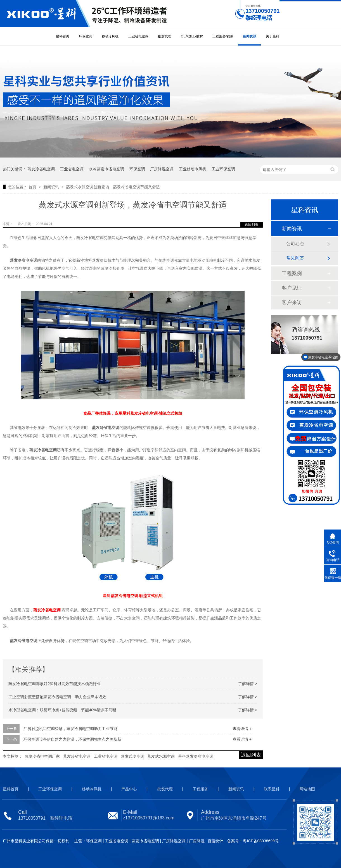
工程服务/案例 (223, 36)
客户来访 (292, 302)
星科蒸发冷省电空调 (196, 756)
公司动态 (295, 244)
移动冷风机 (110, 36)
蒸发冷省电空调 (41, 169)
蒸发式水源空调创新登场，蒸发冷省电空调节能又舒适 (113, 187)
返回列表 (252, 225)
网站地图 (307, 789)
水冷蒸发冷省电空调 (106, 169)
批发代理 (165, 36)
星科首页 (63, 36)
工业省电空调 (138, 36)
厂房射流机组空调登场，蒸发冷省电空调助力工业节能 (70, 729)
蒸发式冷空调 (132, 756)
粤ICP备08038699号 (261, 841)
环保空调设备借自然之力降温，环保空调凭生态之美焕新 (72, 739)
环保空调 (86, 36)
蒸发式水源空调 (161, 756)
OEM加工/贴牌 (192, 36)
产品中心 (129, 789)
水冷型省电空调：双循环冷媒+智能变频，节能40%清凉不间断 (62, 710)
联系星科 (272, 789)
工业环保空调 (223, 169)
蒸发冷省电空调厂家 (42, 756)
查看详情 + (242, 729)
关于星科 (273, 36)
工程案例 (292, 273)
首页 (33, 187)
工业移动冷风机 (193, 169)
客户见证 (292, 288)
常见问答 (295, 258)
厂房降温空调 (162, 169)
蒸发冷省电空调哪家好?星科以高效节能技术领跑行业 (55, 684)
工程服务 (200, 789)
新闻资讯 (250, 36)
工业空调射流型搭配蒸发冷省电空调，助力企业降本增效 (57, 697)
